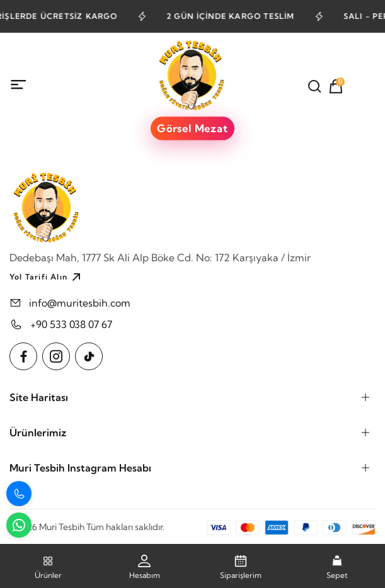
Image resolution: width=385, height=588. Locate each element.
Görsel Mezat (193, 128)
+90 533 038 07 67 (71, 324)
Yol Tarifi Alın (47, 277)
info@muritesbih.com (80, 303)
